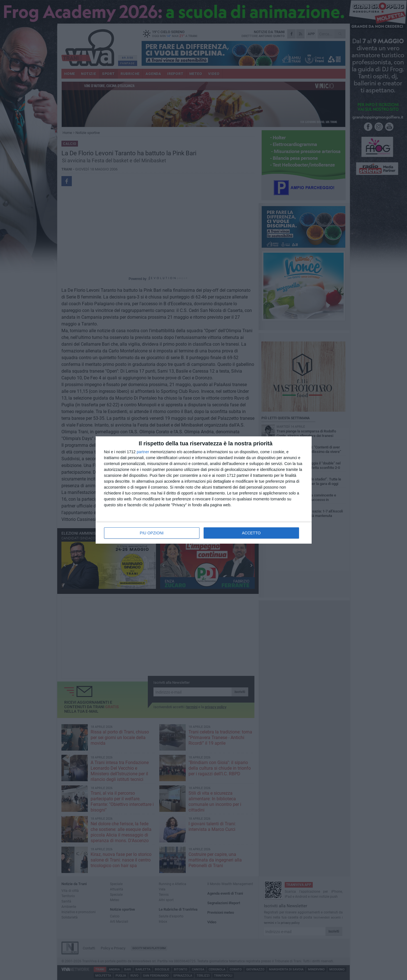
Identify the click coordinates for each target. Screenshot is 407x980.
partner (143, 452)
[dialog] (204, 490)
